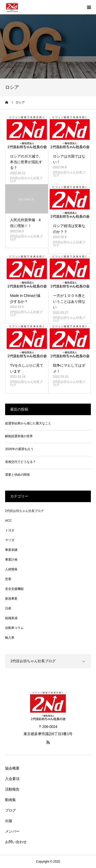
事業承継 (11, 550)
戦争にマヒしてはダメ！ (69, 368)
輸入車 (10, 638)
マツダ (10, 540)
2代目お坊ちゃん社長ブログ (26, 180)
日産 (8, 608)
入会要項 (12, 779)
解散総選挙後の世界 (19, 436)
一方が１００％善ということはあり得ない (69, 301)
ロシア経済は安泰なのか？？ (69, 229)
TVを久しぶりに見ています (27, 368)
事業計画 (11, 560)
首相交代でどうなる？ (20, 462)
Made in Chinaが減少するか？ (25, 298)
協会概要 (12, 768)
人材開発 (11, 569)
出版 (9, 821)
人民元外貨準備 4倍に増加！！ (25, 223)
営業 (8, 579)
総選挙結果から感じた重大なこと (28, 423)
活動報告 (12, 789)
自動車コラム (14, 628)
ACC (8, 521)
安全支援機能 (14, 589)
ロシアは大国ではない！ (69, 159)
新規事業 (11, 599)
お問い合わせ (16, 842)
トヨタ (10, 530)
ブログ (10, 810)
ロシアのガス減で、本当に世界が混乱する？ (26, 162)
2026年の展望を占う (19, 449)
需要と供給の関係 (17, 475)
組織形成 (11, 618)
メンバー (12, 831)
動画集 (10, 800)
